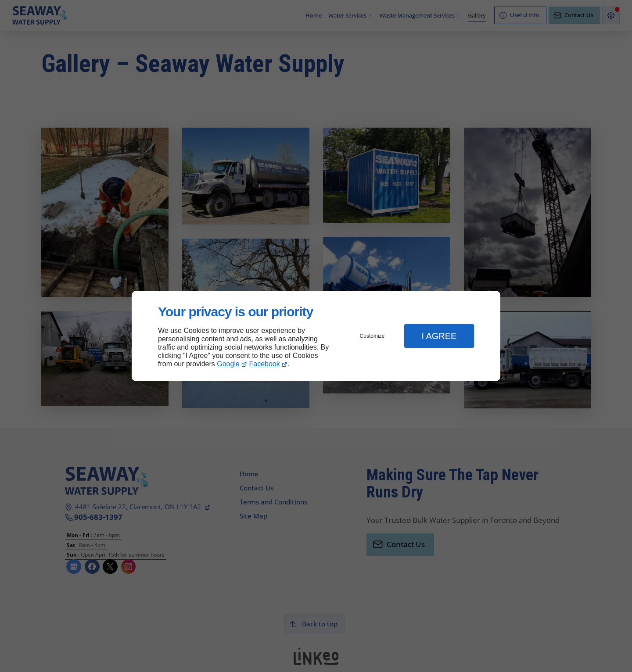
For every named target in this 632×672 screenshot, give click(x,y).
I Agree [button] (439, 336)
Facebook (265, 364)
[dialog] (316, 336)
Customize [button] (372, 336)
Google (228, 364)
